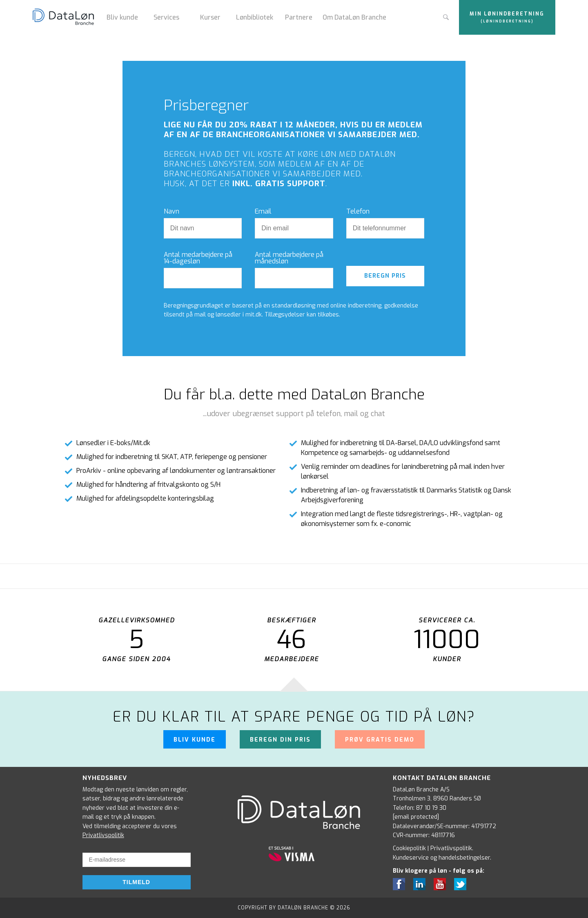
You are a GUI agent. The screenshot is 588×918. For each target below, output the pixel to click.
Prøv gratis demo (380, 740)
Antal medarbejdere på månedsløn (289, 258)
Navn (171, 212)
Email (263, 212)
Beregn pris (385, 276)
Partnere (299, 17)
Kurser (210, 17)
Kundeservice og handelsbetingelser (441, 858)
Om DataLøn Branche (354, 17)
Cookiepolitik (409, 848)
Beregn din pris (280, 740)
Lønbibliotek (255, 17)
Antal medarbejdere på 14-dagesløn (198, 258)
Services (166, 17)
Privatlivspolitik (103, 835)
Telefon (358, 212)
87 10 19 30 (431, 808)
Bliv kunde (122, 17)
